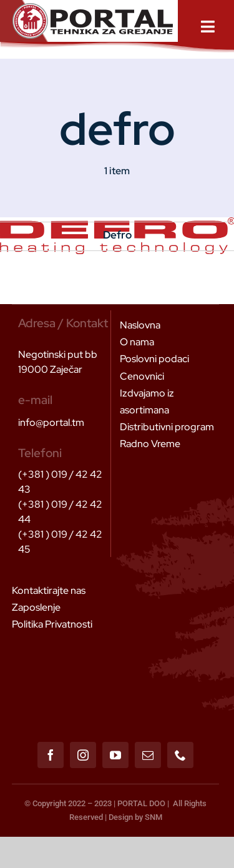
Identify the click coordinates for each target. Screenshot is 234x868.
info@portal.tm (51, 422)
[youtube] (115, 755)
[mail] (148, 755)
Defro (117, 235)
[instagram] (83, 755)
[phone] (180, 755)
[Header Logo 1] (93, 8)
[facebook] (51, 755)
